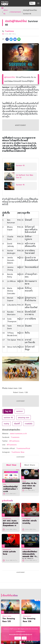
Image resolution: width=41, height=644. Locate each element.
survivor (20, 411)
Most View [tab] (11, 465)
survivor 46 (8, 417)
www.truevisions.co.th (18, 434)
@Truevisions (12, 445)
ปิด (24, 638)
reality (6, 424)
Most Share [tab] (30, 465)
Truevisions (15, 437)
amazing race (24, 417)
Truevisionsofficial (23, 448)
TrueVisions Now (18, 452)
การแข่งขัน (29, 424)
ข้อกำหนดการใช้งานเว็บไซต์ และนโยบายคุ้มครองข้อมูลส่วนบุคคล (21, 634)
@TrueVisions (14, 441)
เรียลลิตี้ (17, 424)
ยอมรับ (18, 638)
